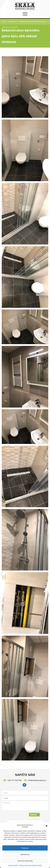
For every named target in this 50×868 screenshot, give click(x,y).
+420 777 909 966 (14, 780)
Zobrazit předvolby (25, 861)
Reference (13, 22)
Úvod (4, 22)
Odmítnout (25, 854)
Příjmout (25, 848)
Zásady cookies (13, 865)
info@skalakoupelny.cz (37, 780)
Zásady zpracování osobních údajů (30, 865)
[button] (47, 826)
